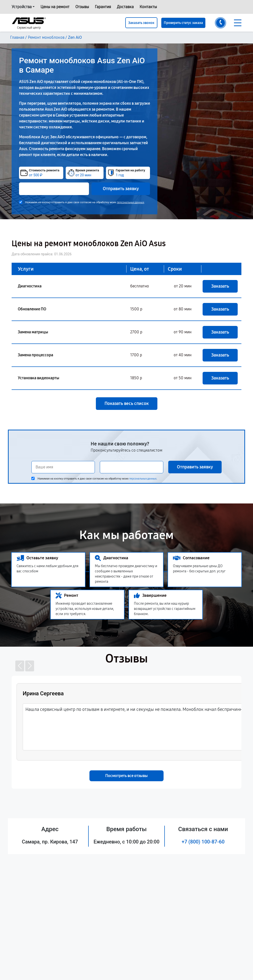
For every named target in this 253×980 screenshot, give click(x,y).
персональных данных (130, 202)
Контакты (148, 7)
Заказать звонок (141, 23)
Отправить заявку (121, 189)
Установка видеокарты (39, 378)
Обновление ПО (32, 309)
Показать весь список (127, 403)
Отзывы (82, 7)
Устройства (22, 7)
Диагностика (30, 286)
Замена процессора (35, 355)
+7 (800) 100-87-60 (203, 842)
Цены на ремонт (55, 7)
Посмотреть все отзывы (126, 776)
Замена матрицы (33, 332)
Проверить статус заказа (183, 23)
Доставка (125, 7)
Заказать (220, 286)
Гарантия (103, 7)
